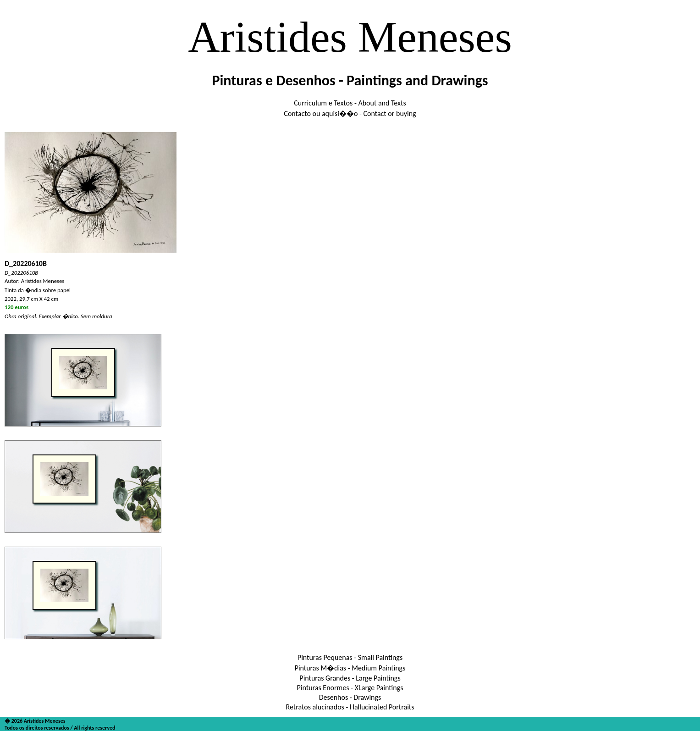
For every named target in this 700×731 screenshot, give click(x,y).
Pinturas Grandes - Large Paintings (350, 678)
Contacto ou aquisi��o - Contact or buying (350, 114)
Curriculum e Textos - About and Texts (350, 103)
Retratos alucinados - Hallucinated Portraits (350, 707)
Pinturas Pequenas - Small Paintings (350, 657)
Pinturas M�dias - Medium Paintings (350, 668)
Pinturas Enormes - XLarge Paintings (350, 688)
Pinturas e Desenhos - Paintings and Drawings (350, 80)
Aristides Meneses (350, 37)
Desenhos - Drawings (350, 697)
